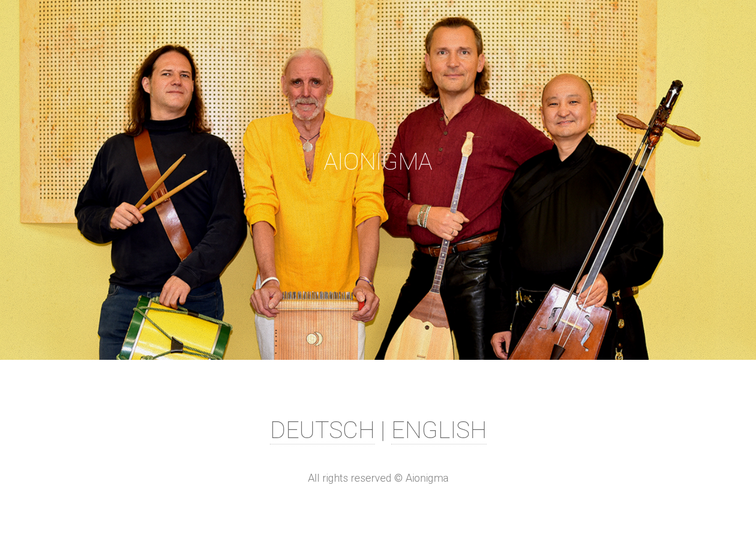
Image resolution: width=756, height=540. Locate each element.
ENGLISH (439, 430)
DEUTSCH (322, 430)
